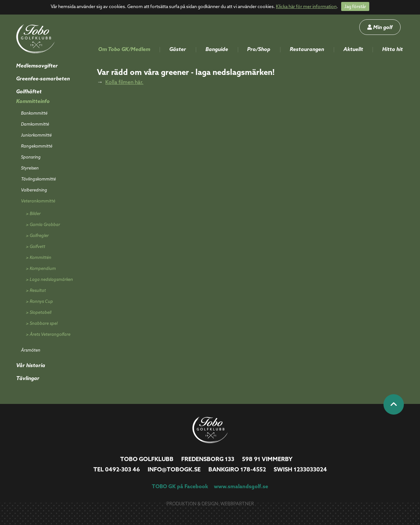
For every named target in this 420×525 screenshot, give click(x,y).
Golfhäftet (29, 91)
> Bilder (33, 213)
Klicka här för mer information (306, 6)
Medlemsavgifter (37, 66)
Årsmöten (31, 350)
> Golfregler (37, 235)
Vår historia (31, 365)
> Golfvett (36, 246)
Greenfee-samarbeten (43, 78)
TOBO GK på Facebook (180, 486)
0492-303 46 (122, 469)
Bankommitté (34, 113)
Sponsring (31, 157)
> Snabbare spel (42, 323)
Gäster (178, 49)
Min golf (380, 27)
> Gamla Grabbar (43, 224)
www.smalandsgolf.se (241, 486)
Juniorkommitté (36, 135)
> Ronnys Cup (39, 301)
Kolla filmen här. (124, 82)
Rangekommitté (37, 146)
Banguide (217, 49)
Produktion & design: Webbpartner (210, 504)
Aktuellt (353, 49)
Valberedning (34, 190)
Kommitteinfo (33, 101)
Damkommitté (35, 124)
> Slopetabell (39, 312)
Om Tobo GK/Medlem (124, 49)
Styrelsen (30, 168)
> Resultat (36, 290)
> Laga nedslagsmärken (49, 279)
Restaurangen (307, 49)
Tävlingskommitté (38, 179)
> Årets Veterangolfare (48, 334)
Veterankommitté (38, 201)
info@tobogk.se (174, 469)
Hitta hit (393, 49)
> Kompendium (41, 268)
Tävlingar (28, 378)
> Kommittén (39, 257)
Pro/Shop (259, 49)
